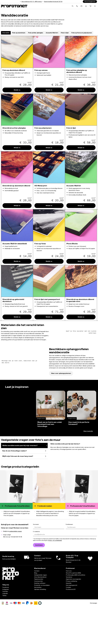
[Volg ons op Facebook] (6, 622)
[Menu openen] (95, 6)
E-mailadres (36, 566)
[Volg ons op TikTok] (4, 630)
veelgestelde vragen (15, 566)
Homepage (93, 637)
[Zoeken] (73, 6)
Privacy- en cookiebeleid (55, 575)
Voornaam (36, 559)
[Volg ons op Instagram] (6, 624)
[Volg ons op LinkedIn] (5, 628)
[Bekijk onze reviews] (32, 2)
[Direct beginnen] (90, 2)
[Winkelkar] (90, 6)
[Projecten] (82, 6)
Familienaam (69, 559)
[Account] (86, 6)
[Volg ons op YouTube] (5, 626)
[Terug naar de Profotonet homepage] (14, 6)
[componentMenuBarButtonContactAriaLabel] (77, 6)
